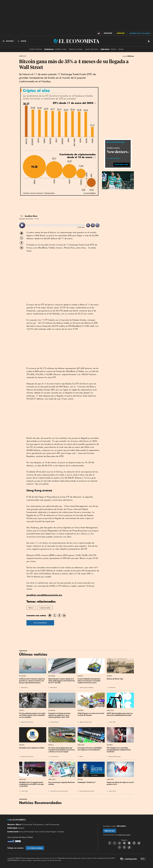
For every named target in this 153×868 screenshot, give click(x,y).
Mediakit (21, 828)
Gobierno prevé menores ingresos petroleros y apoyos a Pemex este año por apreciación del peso (32, 681)
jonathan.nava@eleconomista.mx (44, 595)
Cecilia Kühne (112, 687)
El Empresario (38, 825)
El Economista (27, 825)
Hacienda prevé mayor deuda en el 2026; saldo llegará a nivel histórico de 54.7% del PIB (62, 681)
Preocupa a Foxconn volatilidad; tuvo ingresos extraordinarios (90, 749)
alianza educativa (92, 49)
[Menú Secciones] (8, 41)
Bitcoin (31, 608)
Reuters (81, 756)
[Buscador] (22, 41)
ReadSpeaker (81, 227)
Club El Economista (52, 825)
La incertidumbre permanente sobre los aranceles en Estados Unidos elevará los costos (89, 681)
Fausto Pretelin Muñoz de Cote (87, 791)
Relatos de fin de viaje (115, 679)
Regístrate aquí (110, 831)
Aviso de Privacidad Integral (46, 832)
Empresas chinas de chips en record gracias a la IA (120, 783)
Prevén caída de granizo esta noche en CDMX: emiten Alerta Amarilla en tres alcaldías (32, 715)
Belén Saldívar (25, 687)
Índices (114, 49)
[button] (118, 180)
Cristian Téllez (112, 722)
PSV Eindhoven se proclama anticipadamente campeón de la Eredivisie (119, 750)
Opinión (80, 676)
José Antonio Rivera (63, 791)
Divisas (121, 49)
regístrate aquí (121, 165)
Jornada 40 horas (76, 49)
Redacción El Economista (27, 722)
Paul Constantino (55, 756)
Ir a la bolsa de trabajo (35, 848)
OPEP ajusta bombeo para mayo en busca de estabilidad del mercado (120, 714)
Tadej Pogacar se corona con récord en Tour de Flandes (91, 714)
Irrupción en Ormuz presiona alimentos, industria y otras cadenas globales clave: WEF (60, 715)
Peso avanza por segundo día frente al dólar (62, 783)
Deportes (80, 710)
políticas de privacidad (124, 835)
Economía (23, 676)
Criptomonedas (45, 608)
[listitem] (22, 225)
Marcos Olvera (54, 791)
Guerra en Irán (61, 49)
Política (22, 710)
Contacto (61, 832)
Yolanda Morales (55, 722)
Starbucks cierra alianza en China (32, 748)
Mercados (23, 56)
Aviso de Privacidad (27, 832)
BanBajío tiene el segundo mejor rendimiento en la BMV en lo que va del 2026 (32, 784)
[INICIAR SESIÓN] (149, 41)
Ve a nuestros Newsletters (113, 158)
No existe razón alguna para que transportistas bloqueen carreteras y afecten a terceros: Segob (62, 750)
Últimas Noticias (36, 49)
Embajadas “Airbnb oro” (87, 782)
